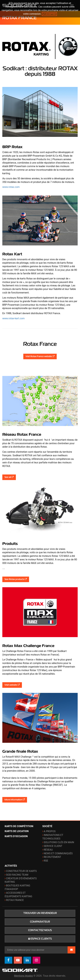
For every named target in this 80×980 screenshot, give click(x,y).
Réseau (48, 850)
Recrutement (53, 857)
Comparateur (40, 922)
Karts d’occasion (16, 836)
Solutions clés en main (59, 842)
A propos (50, 831)
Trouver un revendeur (40, 913)
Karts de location (17, 831)
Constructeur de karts (21, 871)
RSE (46, 861)
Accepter (49, 14)
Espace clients (40, 939)
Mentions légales (23, 976)
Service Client (53, 846)
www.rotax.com (11, 187)
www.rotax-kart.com (14, 318)
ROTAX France (15, 900)
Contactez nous (40, 930)
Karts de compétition (19, 826)
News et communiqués (58, 853)
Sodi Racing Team (17, 875)
